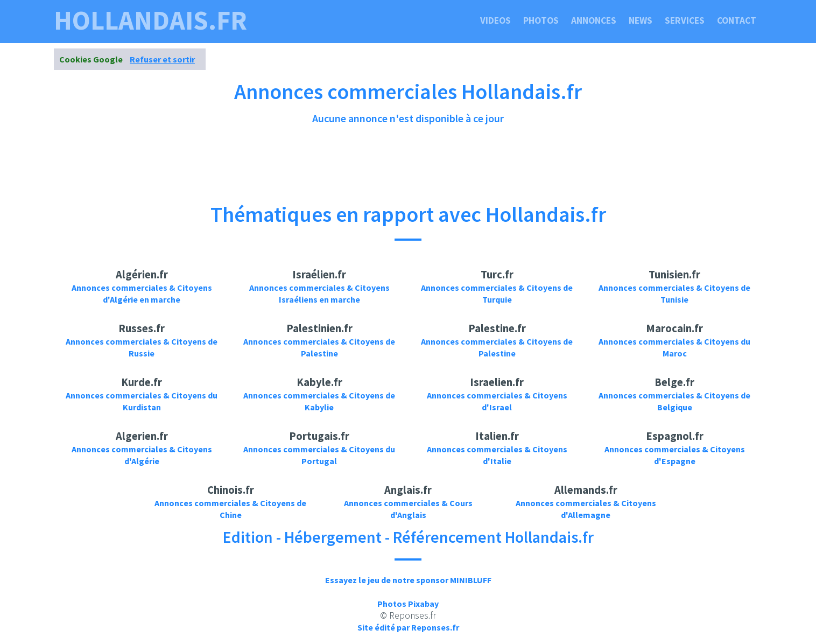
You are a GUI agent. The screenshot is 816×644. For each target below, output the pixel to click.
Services (685, 20)
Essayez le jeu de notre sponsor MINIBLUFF (408, 580)
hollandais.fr (150, 20)
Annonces (594, 20)
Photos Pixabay (408, 604)
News (641, 20)
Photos (541, 20)
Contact (737, 20)
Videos (495, 20)
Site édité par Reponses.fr (408, 627)
